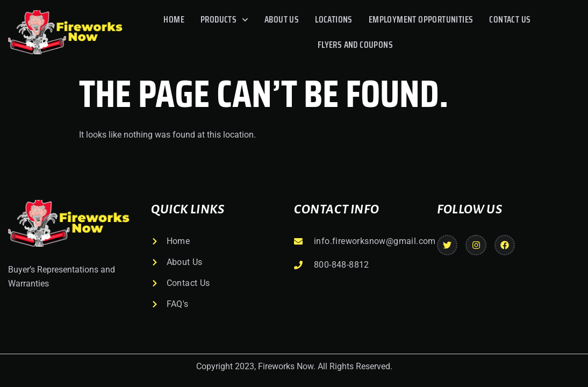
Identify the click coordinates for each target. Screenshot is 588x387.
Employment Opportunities (421, 19)
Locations (334, 19)
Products (224, 20)
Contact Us (510, 19)
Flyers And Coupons (355, 45)
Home (174, 19)
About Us (282, 19)
